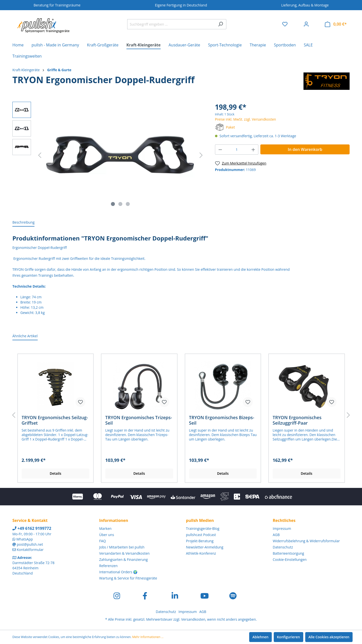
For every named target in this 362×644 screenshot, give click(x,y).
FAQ (103, 541)
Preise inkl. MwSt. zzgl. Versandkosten (245, 119)
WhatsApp (25, 539)
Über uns (107, 535)
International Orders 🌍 (118, 572)
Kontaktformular (30, 550)
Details (55, 473)
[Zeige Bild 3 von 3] (128, 204)
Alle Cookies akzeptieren (329, 637)
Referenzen (108, 566)
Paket (230, 127)
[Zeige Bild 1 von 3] (113, 204)
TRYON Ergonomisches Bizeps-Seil (222, 420)
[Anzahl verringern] (220, 150)
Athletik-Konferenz (201, 553)
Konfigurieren (288, 637)
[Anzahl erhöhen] (253, 150)
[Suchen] (221, 24)
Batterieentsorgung (288, 553)
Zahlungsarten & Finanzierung (123, 559)
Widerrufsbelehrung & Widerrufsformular (306, 541)
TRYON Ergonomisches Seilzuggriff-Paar (297, 420)
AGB (276, 535)
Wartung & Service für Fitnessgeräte (128, 578)
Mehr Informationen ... (148, 637)
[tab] (23, 222)
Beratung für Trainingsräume (57, 5)
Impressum (282, 528)
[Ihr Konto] (306, 24)
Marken (105, 528)
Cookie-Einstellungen (290, 559)
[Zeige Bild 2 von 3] (120, 204)
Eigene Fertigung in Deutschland (181, 5)
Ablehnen (260, 637)
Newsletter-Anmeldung (205, 547)
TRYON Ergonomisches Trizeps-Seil (139, 420)
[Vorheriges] (40, 155)
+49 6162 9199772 (32, 528)
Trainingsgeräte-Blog (203, 528)
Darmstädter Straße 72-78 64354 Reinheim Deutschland (33, 568)
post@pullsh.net (30, 544)
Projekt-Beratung (200, 541)
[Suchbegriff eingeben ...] (171, 24)
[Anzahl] (237, 150)
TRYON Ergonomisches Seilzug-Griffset (55, 420)
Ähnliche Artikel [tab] (25, 336)
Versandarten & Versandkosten (124, 553)
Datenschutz (283, 547)
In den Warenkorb (305, 149)
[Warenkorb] (336, 24)
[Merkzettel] (285, 24)
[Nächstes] (201, 155)
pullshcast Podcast (201, 535)
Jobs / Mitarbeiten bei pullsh (122, 547)
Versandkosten (193, 619)
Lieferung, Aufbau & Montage (305, 5)
